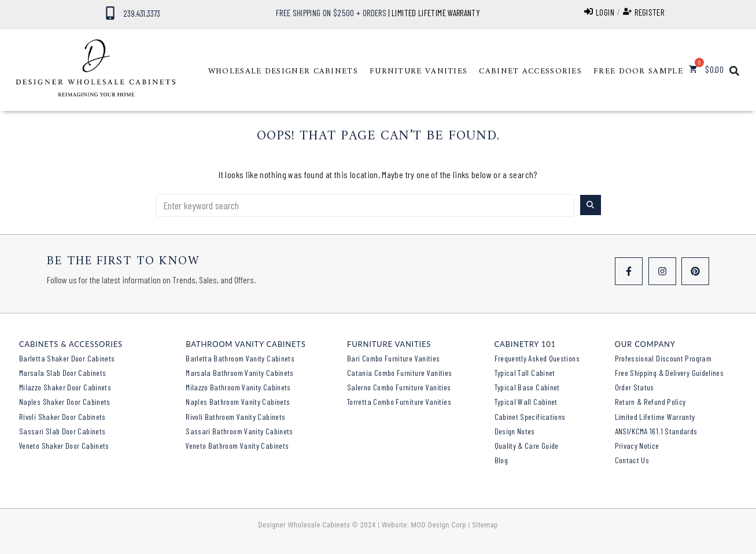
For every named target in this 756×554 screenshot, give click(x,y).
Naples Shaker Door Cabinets (65, 402)
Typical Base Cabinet (527, 387)
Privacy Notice (637, 446)
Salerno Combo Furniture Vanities (399, 387)
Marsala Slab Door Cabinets (62, 373)
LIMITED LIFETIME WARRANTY (436, 13)
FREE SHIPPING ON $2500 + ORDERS (331, 13)
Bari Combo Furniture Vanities (393, 358)
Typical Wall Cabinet (526, 402)
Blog (501, 460)
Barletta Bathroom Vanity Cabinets (240, 358)
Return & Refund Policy (650, 402)
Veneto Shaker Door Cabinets (64, 446)
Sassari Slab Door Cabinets (62, 431)
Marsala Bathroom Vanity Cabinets (240, 373)
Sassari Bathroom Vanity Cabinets (239, 431)
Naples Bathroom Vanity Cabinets (238, 402)
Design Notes (515, 431)
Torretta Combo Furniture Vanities (399, 402)
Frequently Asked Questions (537, 358)
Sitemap (485, 525)
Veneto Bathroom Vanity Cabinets (237, 446)
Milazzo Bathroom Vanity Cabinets (238, 387)
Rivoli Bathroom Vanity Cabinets (235, 417)
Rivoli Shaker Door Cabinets (62, 417)
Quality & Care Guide (527, 446)
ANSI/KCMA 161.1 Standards (656, 431)
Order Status (635, 387)
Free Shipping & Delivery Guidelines (670, 373)
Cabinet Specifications (530, 417)
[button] (283, 72)
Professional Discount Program (663, 358)
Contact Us (632, 460)
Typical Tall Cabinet (525, 373)
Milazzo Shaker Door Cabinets (65, 387)
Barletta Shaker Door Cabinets (67, 358)
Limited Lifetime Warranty (655, 417)
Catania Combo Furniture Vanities (400, 373)
